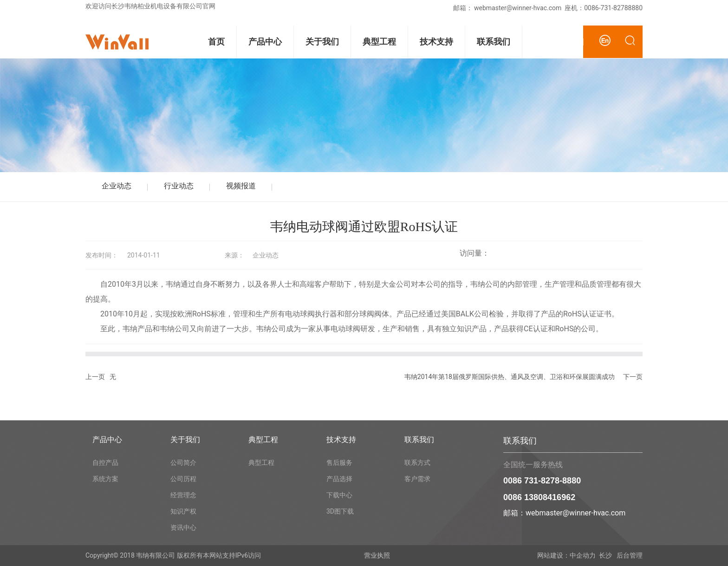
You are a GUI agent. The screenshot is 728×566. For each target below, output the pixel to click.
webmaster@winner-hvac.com (518, 8)
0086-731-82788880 (613, 8)
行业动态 (179, 186)
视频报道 (241, 186)
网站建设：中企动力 (566, 555)
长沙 (605, 555)
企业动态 (117, 186)
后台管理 (629, 555)
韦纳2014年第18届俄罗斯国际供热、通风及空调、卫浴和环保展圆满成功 (510, 377)
